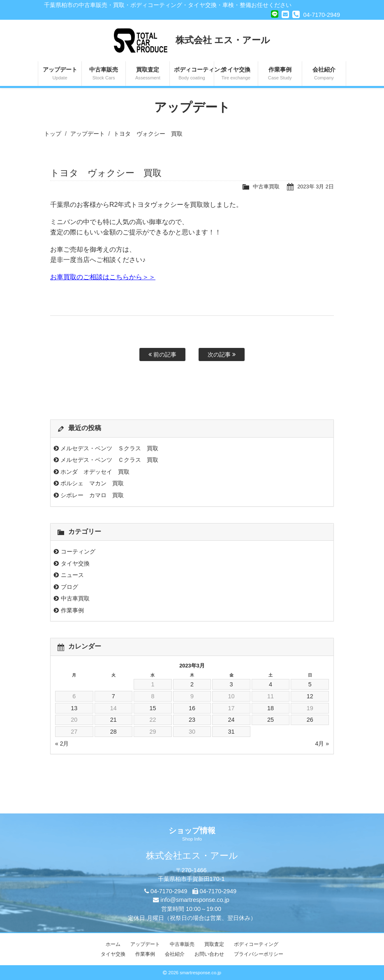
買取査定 (148, 74)
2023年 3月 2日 (316, 187)
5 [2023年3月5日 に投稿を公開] (310, 684)
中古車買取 (266, 187)
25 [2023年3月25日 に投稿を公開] (271, 720)
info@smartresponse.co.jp (195, 900)
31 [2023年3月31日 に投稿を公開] (231, 732)
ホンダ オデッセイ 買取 (95, 472)
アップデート (60, 74)
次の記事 (222, 354)
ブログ (69, 587)
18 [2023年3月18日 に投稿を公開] (271, 708)
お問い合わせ (209, 954)
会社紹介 (324, 74)
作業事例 (280, 74)
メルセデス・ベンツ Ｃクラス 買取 (109, 460)
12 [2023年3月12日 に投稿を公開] (310, 696)
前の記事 (162, 354)
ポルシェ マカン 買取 (92, 483)
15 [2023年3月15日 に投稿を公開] (153, 708)
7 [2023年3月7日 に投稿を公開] (113, 696)
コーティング (78, 551)
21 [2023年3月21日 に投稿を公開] (113, 720)
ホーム (113, 944)
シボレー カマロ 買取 (92, 495)
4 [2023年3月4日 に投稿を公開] (271, 684)
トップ (53, 134)
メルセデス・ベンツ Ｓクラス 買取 (109, 448)
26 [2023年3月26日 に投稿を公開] (310, 720)
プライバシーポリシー (259, 954)
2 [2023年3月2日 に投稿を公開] (192, 684)
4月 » (322, 744)
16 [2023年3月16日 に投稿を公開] (192, 708)
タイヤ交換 (236, 74)
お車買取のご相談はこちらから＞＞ (103, 277)
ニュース (72, 575)
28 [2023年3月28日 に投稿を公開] (113, 732)
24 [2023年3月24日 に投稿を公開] (231, 720)
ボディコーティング (194, 74)
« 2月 (62, 744)
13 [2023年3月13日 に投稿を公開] (74, 708)
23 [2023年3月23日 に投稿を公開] (192, 720)
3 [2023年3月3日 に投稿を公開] (231, 684)
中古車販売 (104, 74)
